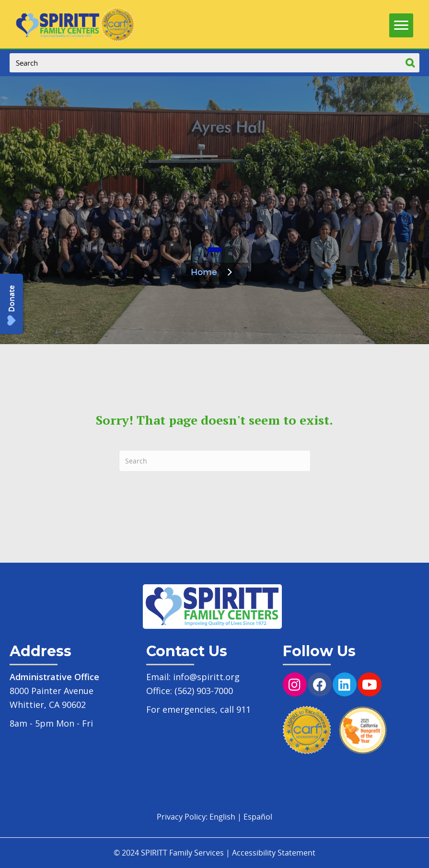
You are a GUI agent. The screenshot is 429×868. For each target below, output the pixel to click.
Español (258, 817)
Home (204, 273)
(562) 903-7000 (204, 691)
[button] (12, 304)
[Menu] (401, 23)
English (222, 817)
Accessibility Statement (274, 853)
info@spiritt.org (206, 677)
